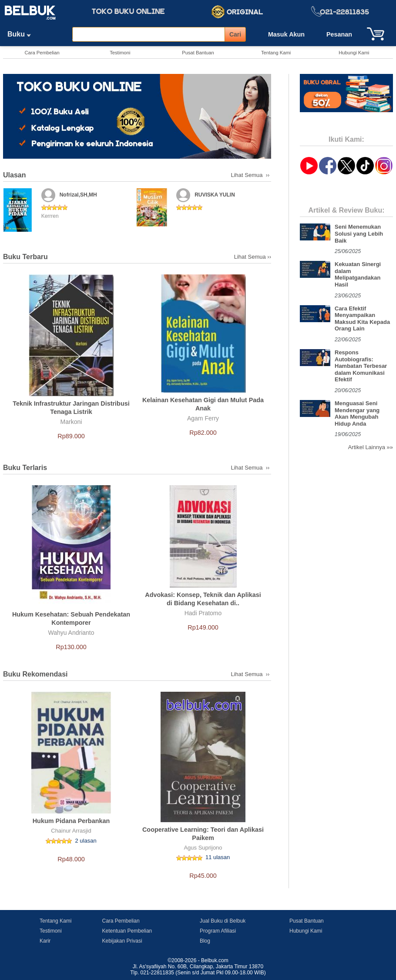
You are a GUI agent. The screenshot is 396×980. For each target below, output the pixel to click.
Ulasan (14, 175)
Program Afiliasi (218, 931)
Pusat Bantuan (198, 53)
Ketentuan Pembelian (127, 931)
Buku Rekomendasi (35, 674)
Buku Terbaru (25, 257)
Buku (22, 34)
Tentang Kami (276, 53)
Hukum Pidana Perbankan (71, 821)
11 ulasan (218, 857)
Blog (205, 941)
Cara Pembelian (42, 53)
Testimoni (120, 53)
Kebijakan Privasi (122, 941)
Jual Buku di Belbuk (223, 921)
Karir (45, 941)
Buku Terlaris (25, 468)
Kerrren (50, 216)
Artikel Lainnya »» (371, 447)
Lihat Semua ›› (251, 175)
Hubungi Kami (354, 53)
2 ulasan (86, 841)
